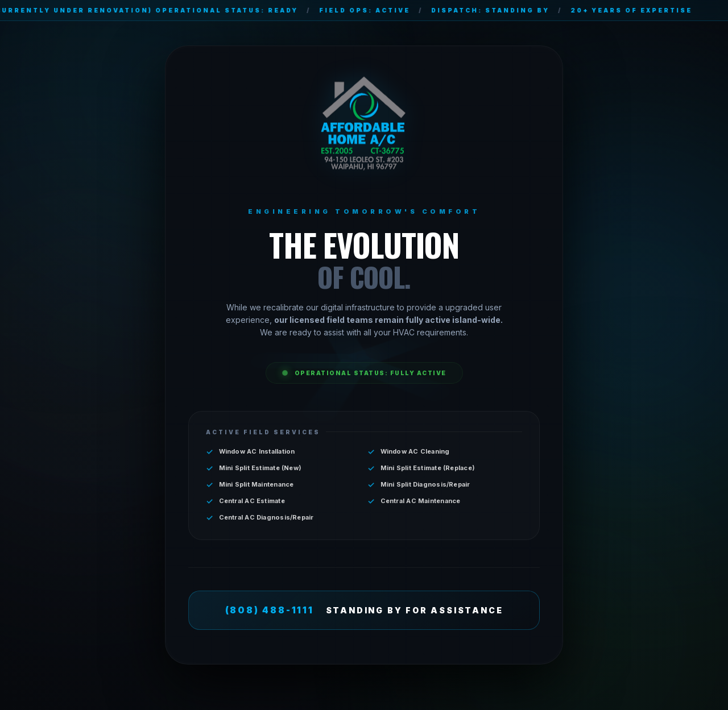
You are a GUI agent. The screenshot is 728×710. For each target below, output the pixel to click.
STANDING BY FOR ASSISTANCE (364, 610)
